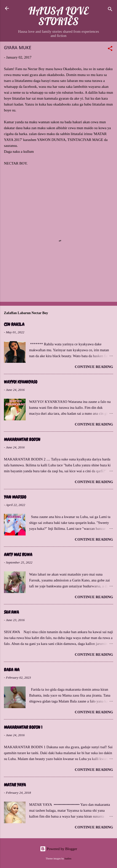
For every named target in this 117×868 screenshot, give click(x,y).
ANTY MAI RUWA (18, 555)
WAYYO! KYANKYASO (21, 382)
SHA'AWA (11, 612)
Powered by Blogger (58, 849)
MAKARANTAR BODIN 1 (23, 727)
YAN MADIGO (15, 497)
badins (68, 859)
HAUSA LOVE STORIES (58, 16)
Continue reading (94, 367)
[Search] (110, 10)
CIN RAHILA (14, 324)
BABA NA (12, 670)
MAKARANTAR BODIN (22, 439)
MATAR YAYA (15, 785)
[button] (110, 49)
